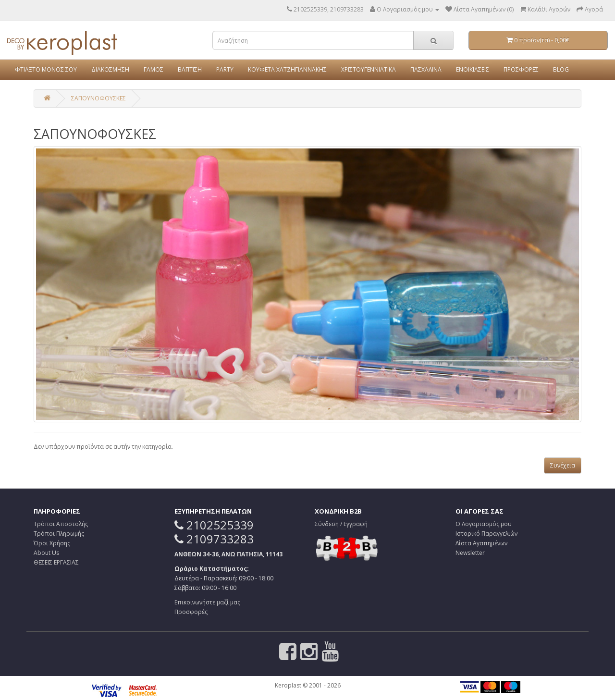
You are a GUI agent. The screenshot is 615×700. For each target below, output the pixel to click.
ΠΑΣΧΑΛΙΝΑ (426, 69)
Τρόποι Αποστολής (61, 524)
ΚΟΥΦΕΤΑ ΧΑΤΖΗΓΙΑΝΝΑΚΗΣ (287, 69)
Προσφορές (191, 612)
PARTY (225, 69)
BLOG (561, 69)
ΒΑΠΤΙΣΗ (190, 69)
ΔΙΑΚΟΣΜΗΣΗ (110, 69)
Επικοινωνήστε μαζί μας (207, 602)
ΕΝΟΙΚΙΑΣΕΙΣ (473, 69)
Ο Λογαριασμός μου (484, 524)
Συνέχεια (563, 465)
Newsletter (470, 553)
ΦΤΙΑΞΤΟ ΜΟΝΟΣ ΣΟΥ (46, 69)
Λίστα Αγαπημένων (481, 543)
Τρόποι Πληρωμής (59, 534)
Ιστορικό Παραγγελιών (486, 534)
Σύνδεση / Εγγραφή (341, 524)
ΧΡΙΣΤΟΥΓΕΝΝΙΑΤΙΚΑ (369, 69)
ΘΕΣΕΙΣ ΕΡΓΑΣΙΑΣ (56, 562)
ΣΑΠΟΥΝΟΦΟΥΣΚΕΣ (98, 98)
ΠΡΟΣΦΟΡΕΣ (521, 69)
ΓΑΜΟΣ (154, 69)
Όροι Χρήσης (52, 543)
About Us (46, 553)
